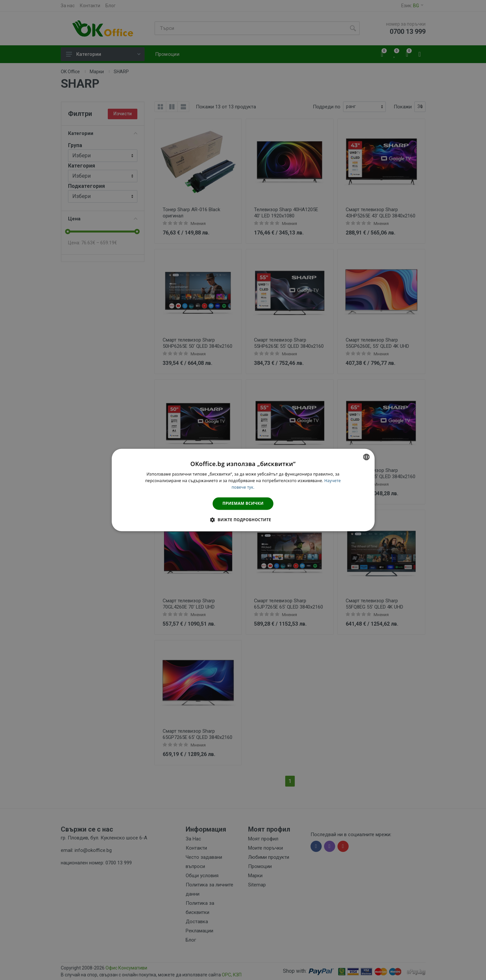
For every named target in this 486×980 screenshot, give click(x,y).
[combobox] (366, 457)
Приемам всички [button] (243, 503)
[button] (243, 520)
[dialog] (243, 490)
